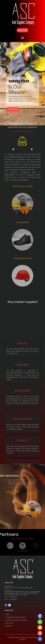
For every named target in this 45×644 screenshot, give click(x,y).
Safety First (19, 81)
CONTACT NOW (13, 109)
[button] (40, 639)
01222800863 (13, 599)
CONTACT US (9, 626)
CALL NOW (22, 30)
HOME (7, 614)
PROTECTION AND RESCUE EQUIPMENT (16, 620)
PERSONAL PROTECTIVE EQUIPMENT (16, 617)
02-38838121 (13, 597)
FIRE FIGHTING (10, 623)
